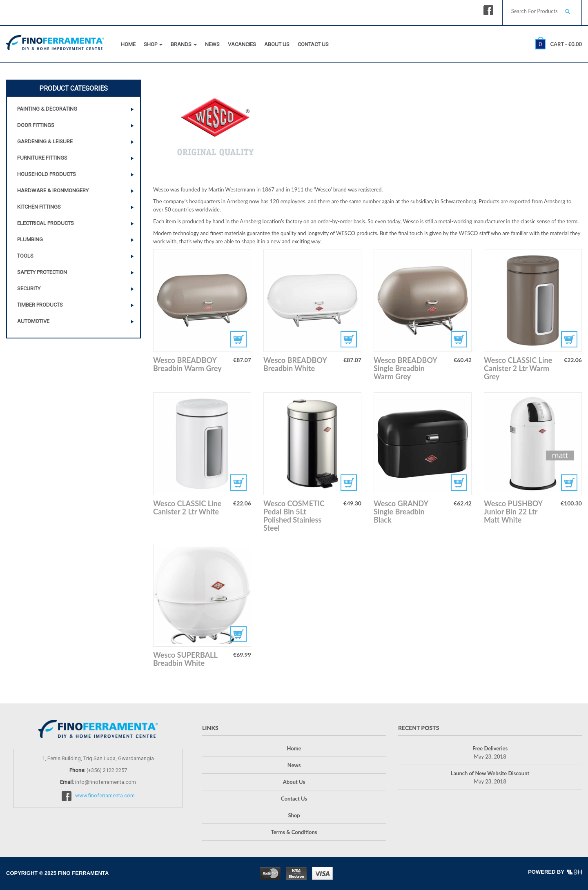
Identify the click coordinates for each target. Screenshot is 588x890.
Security (29, 288)
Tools (25, 256)
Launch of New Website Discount (490, 773)
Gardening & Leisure (45, 141)
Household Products (47, 174)
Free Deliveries (490, 748)
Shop (153, 44)
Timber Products (40, 305)
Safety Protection (42, 272)
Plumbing (30, 239)
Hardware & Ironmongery (53, 190)
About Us (277, 44)
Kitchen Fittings (39, 207)
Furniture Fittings (42, 158)
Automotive (33, 321)
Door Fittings (36, 125)
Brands (184, 44)
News (212, 44)
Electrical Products (46, 223)
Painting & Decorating (47, 109)
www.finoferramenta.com (105, 796)
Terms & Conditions (294, 832)
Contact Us (313, 44)
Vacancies (242, 44)
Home (128, 44)
